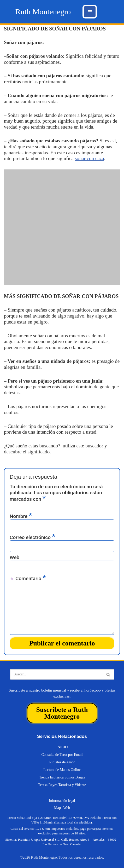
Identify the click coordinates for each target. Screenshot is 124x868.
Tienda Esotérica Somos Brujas (62, 777)
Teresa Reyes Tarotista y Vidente (62, 785)
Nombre (21, 516)
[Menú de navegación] (90, 12)
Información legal (62, 801)
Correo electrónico (32, 537)
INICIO (62, 747)
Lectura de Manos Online (62, 770)
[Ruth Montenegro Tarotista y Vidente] (43, 12)
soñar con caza (90, 158)
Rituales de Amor (62, 762)
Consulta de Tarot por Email (62, 755)
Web (14, 557)
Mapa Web (62, 808)
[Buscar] (56, 674)
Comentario (31, 578)
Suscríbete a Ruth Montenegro (62, 713)
